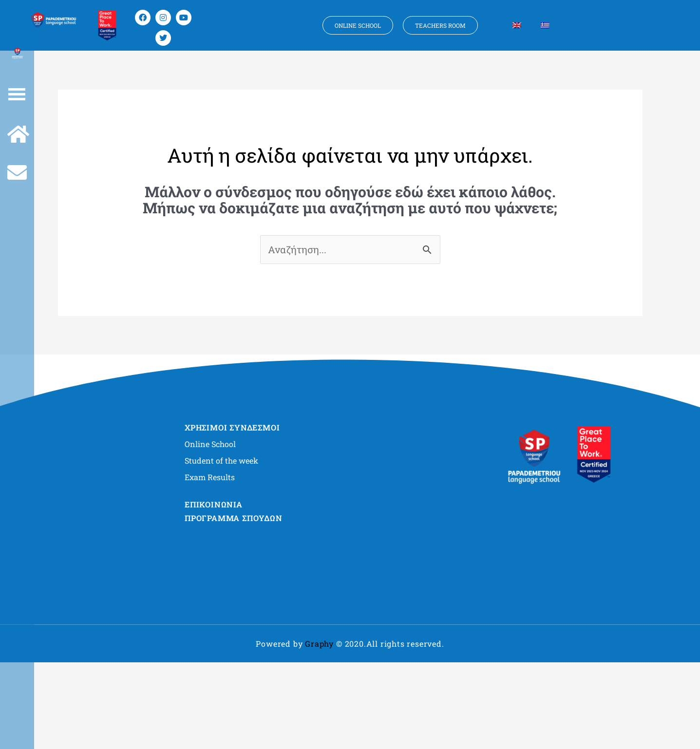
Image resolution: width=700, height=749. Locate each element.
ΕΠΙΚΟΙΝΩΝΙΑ (214, 504)
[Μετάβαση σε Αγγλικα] (517, 25)
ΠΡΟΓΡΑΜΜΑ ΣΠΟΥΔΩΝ (234, 518)
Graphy (319, 644)
